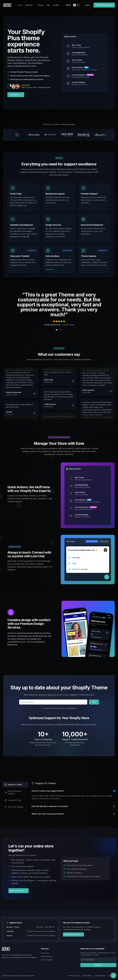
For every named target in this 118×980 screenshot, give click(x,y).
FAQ (48, 5)
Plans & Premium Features (13, 792)
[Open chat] (113, 975)
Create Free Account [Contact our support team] (73, 934)
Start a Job (104, 541)
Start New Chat (92, 541)
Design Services (47, 956)
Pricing (40, 5)
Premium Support (47, 960)
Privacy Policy (87, 976)
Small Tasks (45, 953)
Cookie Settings (100, 976)
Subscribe (98, 965)
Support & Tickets (13, 785)
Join (94, 702)
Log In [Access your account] (87, 5)
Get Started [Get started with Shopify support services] (16, 95)
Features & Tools (13, 800)
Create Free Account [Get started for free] (104, 5)
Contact (56, 5)
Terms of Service (74, 976)
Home (20, 5)
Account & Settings (14, 807)
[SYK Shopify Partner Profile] (77, 5)
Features (30, 5)
